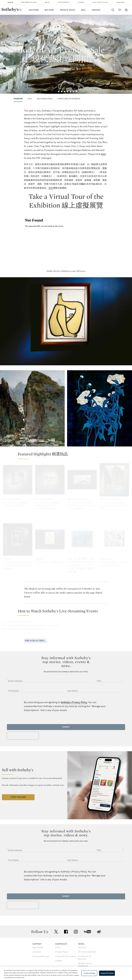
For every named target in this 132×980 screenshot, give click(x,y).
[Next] (124, 56)
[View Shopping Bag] (126, 10)
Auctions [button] (34, 10)
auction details (45, 99)
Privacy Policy (62, 949)
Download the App (41, 954)
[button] (67, 455)
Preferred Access (29, 2)
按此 (51, 188)
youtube (87, 929)
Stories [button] (81, 2)
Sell (83, 10)
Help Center (38, 945)
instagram (76, 929)
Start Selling (18, 794)
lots (30, 99)
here (103, 154)
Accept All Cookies (107, 973)
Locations (37, 949)
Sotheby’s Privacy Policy (74, 700)
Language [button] (120, 2)
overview (18, 99)
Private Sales (67, 10)
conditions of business (69, 99)
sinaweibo (99, 929)
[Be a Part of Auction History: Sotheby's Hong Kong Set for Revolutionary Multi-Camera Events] (34, 617)
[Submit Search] (113, 10)
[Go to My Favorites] (120, 10)
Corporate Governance (66, 954)
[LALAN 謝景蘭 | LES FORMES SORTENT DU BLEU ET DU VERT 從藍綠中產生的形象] (82, 537)
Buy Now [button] (49, 10)
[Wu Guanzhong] (82, 480)
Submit (66, 724)
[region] (66, 973)
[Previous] (8, 56)
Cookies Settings (89, 973)
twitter (56, 929)
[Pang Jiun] (114, 537)
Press (58, 945)
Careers (59, 958)
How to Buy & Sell (100, 2)
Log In (10, 2)
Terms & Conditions (87, 949)
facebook (66, 929)
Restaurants (64, 2)
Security (82, 945)
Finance (96, 10)
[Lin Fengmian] (18, 480)
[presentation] (23, 733)
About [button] (48, 2)
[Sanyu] (18, 537)
